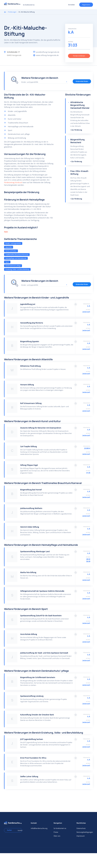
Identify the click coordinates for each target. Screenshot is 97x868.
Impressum (81, 836)
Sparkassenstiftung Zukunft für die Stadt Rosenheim (41, 616)
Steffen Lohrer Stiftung (29, 777)
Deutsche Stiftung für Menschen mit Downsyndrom (41, 428)
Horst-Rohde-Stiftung (29, 634)
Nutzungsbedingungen (85, 832)
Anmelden (72, 5)
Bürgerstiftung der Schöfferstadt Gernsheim (38, 677)
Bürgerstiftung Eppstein (30, 341)
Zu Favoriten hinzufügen (76, 304)
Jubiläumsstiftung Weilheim (31, 508)
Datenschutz (81, 828)
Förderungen (12, 12)
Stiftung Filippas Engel (29, 465)
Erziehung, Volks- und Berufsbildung (17, 269)
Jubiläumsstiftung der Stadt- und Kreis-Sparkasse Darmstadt (44, 653)
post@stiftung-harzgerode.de (48, 52)
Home (5, 12)
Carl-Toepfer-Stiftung (28, 446)
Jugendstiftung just (28, 304)
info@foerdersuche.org (39, 828)
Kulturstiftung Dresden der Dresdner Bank (37, 715)
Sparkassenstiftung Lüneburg (32, 696)
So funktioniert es (29, 5)
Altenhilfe (9, 247)
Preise (56, 832)
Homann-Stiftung (27, 385)
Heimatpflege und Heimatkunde (16, 258)
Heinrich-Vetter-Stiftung (30, 527)
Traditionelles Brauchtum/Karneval (17, 255)
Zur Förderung (77, 130)
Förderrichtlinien (79, 56)
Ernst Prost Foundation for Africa (33, 758)
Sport (7, 262)
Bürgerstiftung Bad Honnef (31, 490)
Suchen (19, 830)
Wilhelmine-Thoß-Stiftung (30, 366)
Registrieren (86, 5)
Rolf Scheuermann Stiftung (31, 403)
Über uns (57, 836)
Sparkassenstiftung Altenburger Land (35, 551)
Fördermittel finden (82, 81)
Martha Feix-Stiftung (28, 572)
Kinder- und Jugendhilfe (13, 243)
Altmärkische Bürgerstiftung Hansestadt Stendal (80, 105)
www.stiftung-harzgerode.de (47, 55)
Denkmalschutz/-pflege (13, 266)
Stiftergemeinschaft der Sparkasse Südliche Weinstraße (42, 591)
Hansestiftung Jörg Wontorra (32, 323)
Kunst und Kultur (11, 251)
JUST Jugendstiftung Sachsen (32, 739)
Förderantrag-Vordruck (13, 182)
